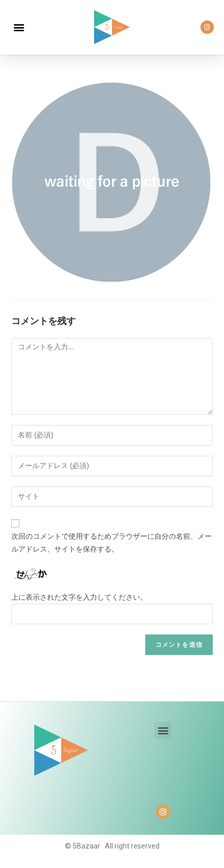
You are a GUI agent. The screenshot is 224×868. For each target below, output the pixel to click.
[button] (19, 27)
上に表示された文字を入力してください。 (79, 597)
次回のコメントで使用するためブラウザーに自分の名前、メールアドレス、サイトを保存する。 (111, 543)
